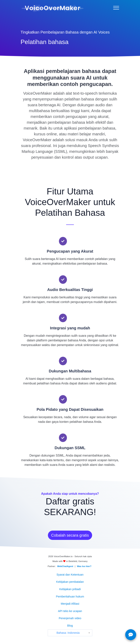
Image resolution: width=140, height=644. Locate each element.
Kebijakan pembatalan (70, 582)
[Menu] (116, 8)
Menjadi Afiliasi (70, 604)
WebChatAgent (65, 566)
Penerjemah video (70, 618)
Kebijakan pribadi (70, 589)
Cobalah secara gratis (70, 535)
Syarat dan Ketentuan (70, 575)
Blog (70, 626)
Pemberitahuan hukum (70, 597)
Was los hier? (84, 566)
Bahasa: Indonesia (68, 633)
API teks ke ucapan (70, 611)
